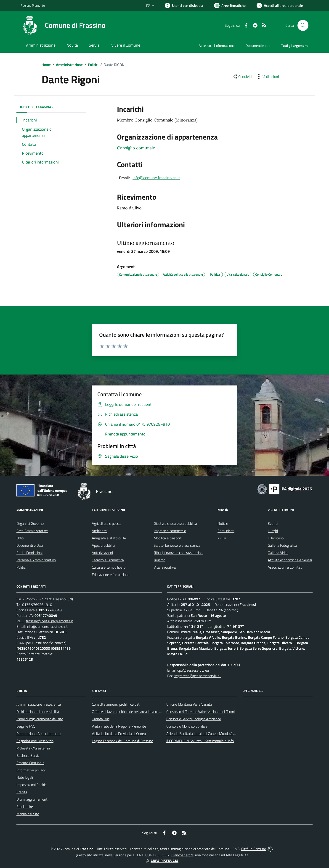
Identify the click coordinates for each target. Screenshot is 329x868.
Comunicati (226, 531)
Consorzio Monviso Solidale (187, 726)
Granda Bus (101, 719)
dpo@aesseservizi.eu (193, 670)
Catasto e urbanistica (108, 560)
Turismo (159, 560)
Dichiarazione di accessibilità (38, 712)
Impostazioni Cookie (32, 785)
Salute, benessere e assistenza (177, 545)
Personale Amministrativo (36, 560)
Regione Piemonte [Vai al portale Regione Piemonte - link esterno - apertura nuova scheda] (33, 5)
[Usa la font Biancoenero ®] (184, 5)
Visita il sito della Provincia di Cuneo (119, 733)
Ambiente (99, 531)
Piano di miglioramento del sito (40, 719)
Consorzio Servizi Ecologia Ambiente (194, 719)
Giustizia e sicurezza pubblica (175, 523)
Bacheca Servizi (28, 755)
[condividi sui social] (242, 77)
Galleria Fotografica (282, 545)
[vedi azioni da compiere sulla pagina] (267, 77)
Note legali (25, 777)
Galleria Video (278, 553)
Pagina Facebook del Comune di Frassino (122, 741)
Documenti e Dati (30, 545)
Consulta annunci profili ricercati (116, 704)
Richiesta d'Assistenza (33, 748)
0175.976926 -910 (37, 604)
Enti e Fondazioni (29, 553)
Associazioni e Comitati (285, 567)
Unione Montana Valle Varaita (189, 704)
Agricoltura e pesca (106, 523)
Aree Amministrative (32, 531)
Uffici (20, 538)
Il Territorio (276, 538)
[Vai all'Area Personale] (280, 5)
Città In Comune (254, 849)
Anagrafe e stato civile (109, 538)
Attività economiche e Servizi (290, 560)
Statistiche (25, 807)
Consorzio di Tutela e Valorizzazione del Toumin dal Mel (208, 712)
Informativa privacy (31, 770)
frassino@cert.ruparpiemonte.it (50, 621)
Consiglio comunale (136, 148)
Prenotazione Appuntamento (38, 733)
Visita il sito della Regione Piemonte (119, 726)
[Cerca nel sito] (303, 25)
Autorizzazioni (102, 553)
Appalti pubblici (103, 545)
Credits (22, 792)
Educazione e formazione (111, 575)
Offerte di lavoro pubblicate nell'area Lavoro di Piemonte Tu (137, 712)
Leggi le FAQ (26, 726)
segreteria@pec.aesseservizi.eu (198, 676)
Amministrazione (69, 65)
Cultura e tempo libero (109, 567)
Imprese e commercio (170, 531)
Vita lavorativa (165, 567)
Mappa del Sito (28, 814)
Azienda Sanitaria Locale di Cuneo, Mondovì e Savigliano (209, 733)
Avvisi (222, 538)
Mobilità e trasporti (168, 538)
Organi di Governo (30, 523)
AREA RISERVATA (162, 861)
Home (46, 65)
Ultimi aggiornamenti (32, 799)
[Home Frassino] (63, 25)
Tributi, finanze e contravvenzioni (179, 553)
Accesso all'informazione (217, 46)
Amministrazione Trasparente (39, 704)
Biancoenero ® (182, 855)
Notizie (223, 523)
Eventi (273, 523)
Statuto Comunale (30, 763)
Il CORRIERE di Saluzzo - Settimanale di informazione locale (212, 741)
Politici (93, 65)
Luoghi (273, 531)
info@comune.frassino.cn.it (156, 178)
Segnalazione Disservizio (35, 741)
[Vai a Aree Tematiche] (230, 5)
